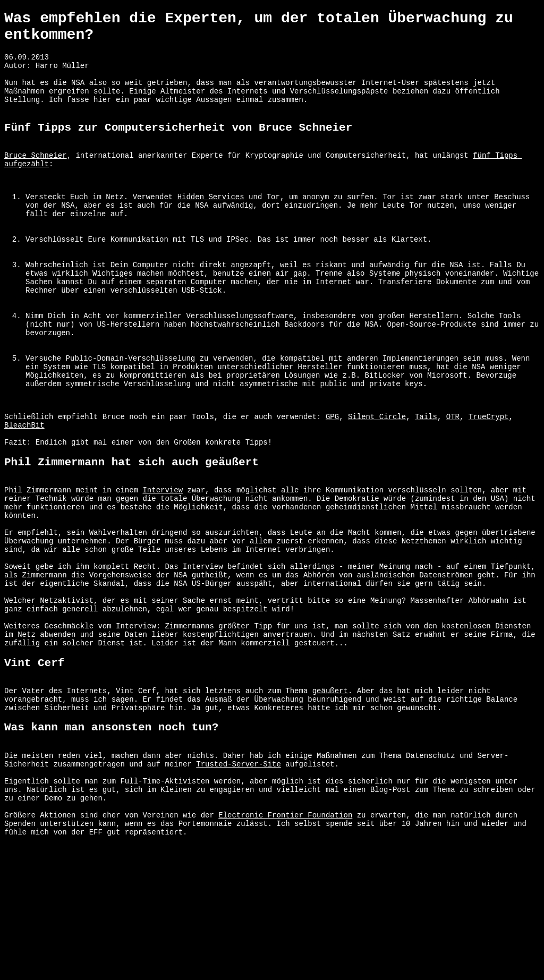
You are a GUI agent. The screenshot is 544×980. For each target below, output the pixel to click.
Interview (163, 571)
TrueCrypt (489, 487)
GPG (332, 487)
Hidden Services (211, 227)
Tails (426, 487)
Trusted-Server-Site (239, 890)
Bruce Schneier (36, 179)
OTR (453, 487)
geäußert (330, 806)
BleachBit (24, 497)
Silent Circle (377, 487)
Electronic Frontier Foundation (285, 951)
